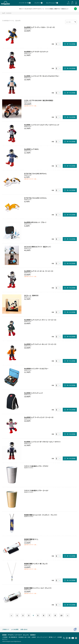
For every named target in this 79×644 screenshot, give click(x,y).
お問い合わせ (24, 629)
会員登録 (4, 635)
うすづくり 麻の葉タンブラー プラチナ (36, 468)
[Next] (68, 617)
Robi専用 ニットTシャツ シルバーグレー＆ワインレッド (42, 126)
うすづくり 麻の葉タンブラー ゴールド (36, 492)
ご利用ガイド (6, 629)
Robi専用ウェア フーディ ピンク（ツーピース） (39, 419)
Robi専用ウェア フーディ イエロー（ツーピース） (40, 29)
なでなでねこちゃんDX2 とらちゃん (35, 199)
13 (61, 617)
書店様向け (33, 635)
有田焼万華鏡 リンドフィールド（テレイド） (38, 589)
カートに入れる (71, 45)
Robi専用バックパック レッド (33, 394)
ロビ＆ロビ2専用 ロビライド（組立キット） (38, 248)
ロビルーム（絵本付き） (32, 297)
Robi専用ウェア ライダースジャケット (36, 53)
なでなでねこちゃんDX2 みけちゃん (35, 175)
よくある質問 (15, 629)
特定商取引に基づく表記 (24, 637)
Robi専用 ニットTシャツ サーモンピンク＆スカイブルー (42, 77)
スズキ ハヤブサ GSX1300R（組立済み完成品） (39, 102)
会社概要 (60, 637)
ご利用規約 (5, 637)
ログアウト (5, 639)
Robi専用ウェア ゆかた (31, 151)
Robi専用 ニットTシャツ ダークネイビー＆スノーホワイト (42, 443)
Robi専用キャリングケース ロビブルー (36, 370)
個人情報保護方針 (13, 637)
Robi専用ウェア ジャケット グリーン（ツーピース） (41, 321)
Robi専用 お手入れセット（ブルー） (36, 224)
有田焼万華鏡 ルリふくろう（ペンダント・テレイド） (41, 516)
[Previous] (11, 617)
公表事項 (34, 637)
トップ (3, 15)
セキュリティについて (42, 637)
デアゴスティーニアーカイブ (15, 635)
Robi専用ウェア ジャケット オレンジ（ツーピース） (41, 346)
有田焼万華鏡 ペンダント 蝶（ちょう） (36, 565)
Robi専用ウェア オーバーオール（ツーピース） (39, 273)
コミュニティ (26, 635)
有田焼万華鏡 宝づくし (31, 541)
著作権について (53, 637)
